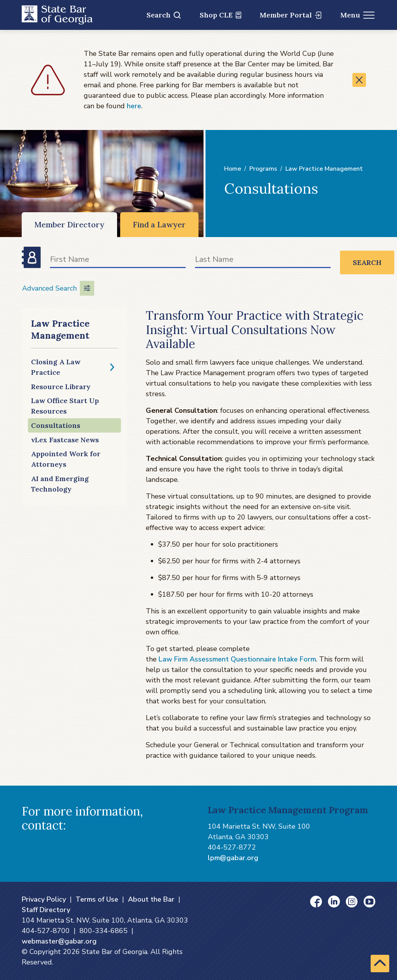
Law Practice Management (324, 169)
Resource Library (61, 387)
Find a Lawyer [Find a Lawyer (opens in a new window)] (159, 224)
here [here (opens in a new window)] (134, 106)
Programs (263, 169)
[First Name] (118, 261)
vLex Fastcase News (65, 440)
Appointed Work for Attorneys (66, 459)
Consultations (56, 425)
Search (164, 15)
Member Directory (69, 224)
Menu (358, 15)
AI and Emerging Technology (60, 484)
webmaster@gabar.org (59, 941)
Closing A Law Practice (56, 367)
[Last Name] (263, 261)
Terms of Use (97, 899)
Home (233, 169)
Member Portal (291, 15)
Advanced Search (58, 288)
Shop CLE (220, 15)
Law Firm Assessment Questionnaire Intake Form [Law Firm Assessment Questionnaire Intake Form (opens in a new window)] (237, 659)
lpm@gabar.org (233, 858)
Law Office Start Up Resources (65, 406)
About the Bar (151, 899)
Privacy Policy (44, 899)
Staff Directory (46, 910)
